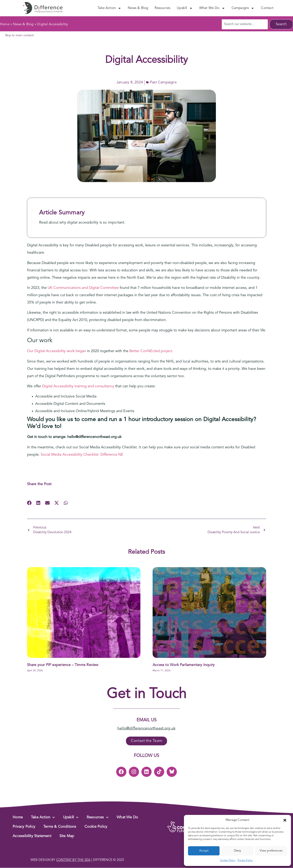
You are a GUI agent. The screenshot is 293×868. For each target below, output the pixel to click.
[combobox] (245, 24)
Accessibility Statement (32, 836)
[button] (285, 820)
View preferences (271, 851)
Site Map (67, 836)
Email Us (146, 720)
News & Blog (138, 8)
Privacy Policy (245, 860)
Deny (237, 851)
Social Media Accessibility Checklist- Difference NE (82, 455)
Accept (204, 851)
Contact (267, 8)
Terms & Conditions (60, 827)
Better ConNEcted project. (152, 351)
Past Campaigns (163, 82)
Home (5, 24)
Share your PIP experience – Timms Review (63, 665)
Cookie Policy (228, 860)
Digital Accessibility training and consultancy (78, 386)
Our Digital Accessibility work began (57, 351)
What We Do (212, 8)
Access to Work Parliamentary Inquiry (184, 665)
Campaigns (243, 8)
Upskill (185, 8)
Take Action (109, 8)
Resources (162, 8)
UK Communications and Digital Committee (83, 288)
